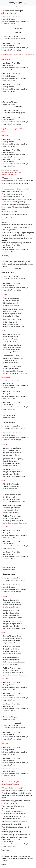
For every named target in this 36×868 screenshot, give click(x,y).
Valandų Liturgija (15, 3)
